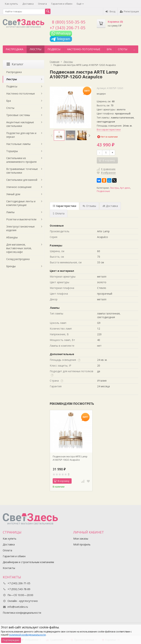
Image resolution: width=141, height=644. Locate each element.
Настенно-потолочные (84, 49)
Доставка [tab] (110, 206)
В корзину (62, 481)
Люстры (36, 49)
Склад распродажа (18, 259)
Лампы (10, 212)
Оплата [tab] (59, 213)
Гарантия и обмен (62, 4)
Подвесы (54, 49)
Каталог (15, 64)
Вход (110, 11)
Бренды (11, 266)
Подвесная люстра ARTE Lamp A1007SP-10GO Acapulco (70, 458)
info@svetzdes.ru (18, 607)
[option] (59, 135)
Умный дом (13, 194)
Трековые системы (18, 115)
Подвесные (103, 191)
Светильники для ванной (22, 180)
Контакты (9, 568)
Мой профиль (82, 544)
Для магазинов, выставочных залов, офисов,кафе (19, 248)
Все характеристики (109, 129)
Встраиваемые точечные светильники (22, 171)
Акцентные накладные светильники (20, 124)
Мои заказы (81, 539)
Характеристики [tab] (64, 206)
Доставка (28, 4)
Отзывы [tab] (89, 206)
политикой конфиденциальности (27, 635)
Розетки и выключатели (21, 219)
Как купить (11, 4)
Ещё (80, 4)
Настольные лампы (18, 144)
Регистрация (129, 11)
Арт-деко (125, 188)
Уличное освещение (19, 187)
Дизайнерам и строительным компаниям (28, 562)
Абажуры (12, 237)
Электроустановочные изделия (20, 228)
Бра (109, 49)
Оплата (42, 4)
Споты (123, 49)
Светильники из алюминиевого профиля (21, 160)
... (134, 49)
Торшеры (12, 151)
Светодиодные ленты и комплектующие (21, 203)
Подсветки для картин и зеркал (21, 135)
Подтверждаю (11, 640)
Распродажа (15, 49)
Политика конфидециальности (22, 613)
